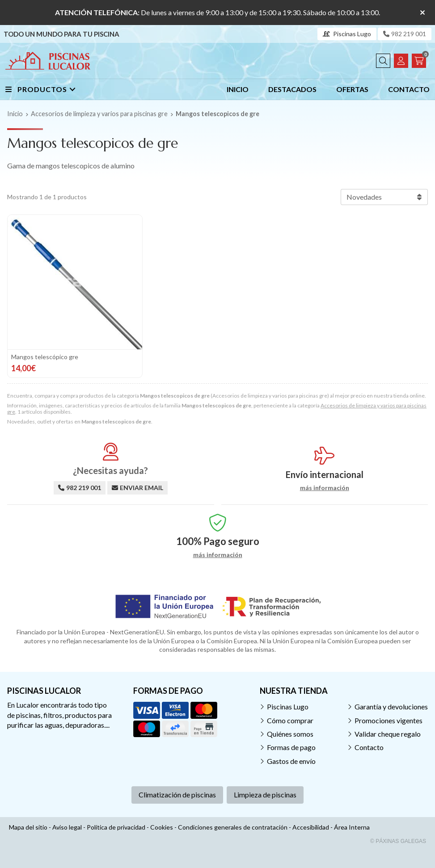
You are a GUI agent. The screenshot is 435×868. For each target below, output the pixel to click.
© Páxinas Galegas (398, 841)
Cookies (162, 827)
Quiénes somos (290, 734)
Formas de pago (291, 747)
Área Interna (352, 827)
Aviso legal (67, 827)
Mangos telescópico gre (45, 357)
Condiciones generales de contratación (233, 827)
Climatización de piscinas (177, 795)
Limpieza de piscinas (265, 795)
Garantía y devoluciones (391, 707)
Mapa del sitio (28, 827)
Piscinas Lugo (288, 707)
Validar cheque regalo (388, 734)
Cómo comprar (290, 720)
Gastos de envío (291, 761)
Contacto (369, 747)
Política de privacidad (116, 827)
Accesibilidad (311, 827)
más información (325, 488)
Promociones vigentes (389, 720)
